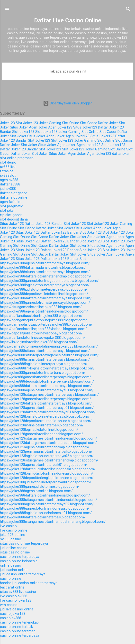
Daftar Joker (108, 123)
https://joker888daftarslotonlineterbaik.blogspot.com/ (43, 517)
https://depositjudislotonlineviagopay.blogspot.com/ (41, 333)
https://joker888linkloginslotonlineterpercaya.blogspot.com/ (47, 368)
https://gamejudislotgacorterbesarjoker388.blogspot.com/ (46, 324)
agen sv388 (9, 180)
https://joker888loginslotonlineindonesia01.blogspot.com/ (46, 513)
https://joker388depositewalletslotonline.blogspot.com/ (44, 294)
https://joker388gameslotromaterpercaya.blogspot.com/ (45, 303)
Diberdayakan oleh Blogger (67, 103)
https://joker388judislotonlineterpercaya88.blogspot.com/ (46, 482)
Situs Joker (19, 127)
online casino (11, 565)
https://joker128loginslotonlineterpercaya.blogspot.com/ (45, 416)
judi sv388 (8, 189)
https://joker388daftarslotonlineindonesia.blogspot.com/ (45, 495)
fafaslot (6, 171)
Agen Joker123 (60, 127)
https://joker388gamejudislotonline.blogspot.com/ (40, 487)
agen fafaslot (11, 202)
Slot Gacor (89, 123)
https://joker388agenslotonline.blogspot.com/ (36, 491)
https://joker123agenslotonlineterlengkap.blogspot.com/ (45, 447)
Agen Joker (38, 127)
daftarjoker (121, 154)
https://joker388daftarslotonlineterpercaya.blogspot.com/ (46, 298)
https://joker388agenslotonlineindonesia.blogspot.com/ (44, 311)
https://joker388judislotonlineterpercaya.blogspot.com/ (44, 289)
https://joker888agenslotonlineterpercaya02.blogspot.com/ (47, 504)
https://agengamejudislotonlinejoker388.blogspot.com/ (44, 320)
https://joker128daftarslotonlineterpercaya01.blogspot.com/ (48, 412)
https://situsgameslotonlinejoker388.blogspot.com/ (41, 307)
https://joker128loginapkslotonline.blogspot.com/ (39, 430)
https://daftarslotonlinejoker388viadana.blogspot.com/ (43, 329)
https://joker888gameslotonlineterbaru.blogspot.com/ (43, 373)
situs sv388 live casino (18, 592)
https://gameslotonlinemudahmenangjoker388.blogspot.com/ (49, 346)
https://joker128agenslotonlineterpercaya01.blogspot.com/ (47, 408)
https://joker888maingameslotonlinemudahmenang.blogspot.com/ (53, 522)
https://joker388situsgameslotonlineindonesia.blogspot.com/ (49, 500)
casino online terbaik (16, 627)
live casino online (14, 530)
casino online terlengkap (19, 622)
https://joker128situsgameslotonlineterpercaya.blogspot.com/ (49, 395)
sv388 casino (11, 539)
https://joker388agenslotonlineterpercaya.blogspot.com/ (45, 263)
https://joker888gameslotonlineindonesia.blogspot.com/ (45, 508)
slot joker (7, 211)
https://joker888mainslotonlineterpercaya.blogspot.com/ (45, 359)
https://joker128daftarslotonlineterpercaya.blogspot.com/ (46, 403)
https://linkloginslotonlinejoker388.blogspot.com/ (39, 342)
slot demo (8, 162)
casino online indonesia (19, 561)
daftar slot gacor (13, 193)
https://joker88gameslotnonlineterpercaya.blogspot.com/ (45, 377)
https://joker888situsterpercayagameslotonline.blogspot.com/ (49, 355)
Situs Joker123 (85, 127)
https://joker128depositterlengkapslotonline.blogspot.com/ (47, 478)
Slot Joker (18, 136)
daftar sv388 (10, 184)
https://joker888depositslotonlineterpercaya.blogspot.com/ (47, 381)
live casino (8, 526)
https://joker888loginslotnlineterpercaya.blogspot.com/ (44, 364)
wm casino (9, 605)
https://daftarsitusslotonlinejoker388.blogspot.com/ (41, 316)
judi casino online (14, 570)
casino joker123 (13, 614)
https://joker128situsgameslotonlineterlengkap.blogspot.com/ (49, 460)
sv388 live (8, 167)
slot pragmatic (12, 206)
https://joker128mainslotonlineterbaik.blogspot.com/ (42, 425)
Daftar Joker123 (111, 127)
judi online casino (14, 548)
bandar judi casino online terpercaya (29, 583)
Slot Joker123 (27, 123)
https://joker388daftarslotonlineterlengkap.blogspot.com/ (46, 276)
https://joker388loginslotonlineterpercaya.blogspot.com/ (45, 285)
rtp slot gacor (11, 215)
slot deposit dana (14, 219)
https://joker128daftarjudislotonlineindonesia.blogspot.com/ (48, 469)
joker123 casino (13, 535)
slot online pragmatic (17, 158)
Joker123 (7, 123)
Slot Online (71, 123)
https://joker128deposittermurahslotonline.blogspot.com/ (46, 421)
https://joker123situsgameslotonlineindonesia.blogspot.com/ (49, 438)
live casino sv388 (14, 596)
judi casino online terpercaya (23, 574)
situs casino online (15, 552)
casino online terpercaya (20, 557)
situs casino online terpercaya (24, 543)
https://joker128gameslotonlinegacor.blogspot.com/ (41, 434)
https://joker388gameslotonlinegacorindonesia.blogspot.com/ (49, 281)
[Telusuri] (128, 10)
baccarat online (12, 587)
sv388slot (8, 175)
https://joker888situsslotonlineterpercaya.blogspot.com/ (45, 351)
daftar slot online (14, 197)
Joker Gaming (50, 123)
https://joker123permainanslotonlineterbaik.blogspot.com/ (46, 451)
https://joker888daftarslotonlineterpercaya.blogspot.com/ (46, 386)
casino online (11, 579)
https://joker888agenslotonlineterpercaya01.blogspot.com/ (47, 390)
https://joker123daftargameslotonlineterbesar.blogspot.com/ (48, 443)
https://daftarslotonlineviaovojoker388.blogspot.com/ (43, 338)
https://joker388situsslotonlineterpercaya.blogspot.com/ (45, 272)
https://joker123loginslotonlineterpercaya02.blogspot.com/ (47, 456)
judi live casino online (17, 609)
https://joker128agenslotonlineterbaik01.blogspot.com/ (44, 465)
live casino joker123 (16, 600)
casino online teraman (18, 631)
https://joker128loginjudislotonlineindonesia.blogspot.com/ (47, 473)
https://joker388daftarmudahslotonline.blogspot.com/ (43, 267)
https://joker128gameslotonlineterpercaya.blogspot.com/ (45, 399)
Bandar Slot (9, 132)
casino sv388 (11, 618)
